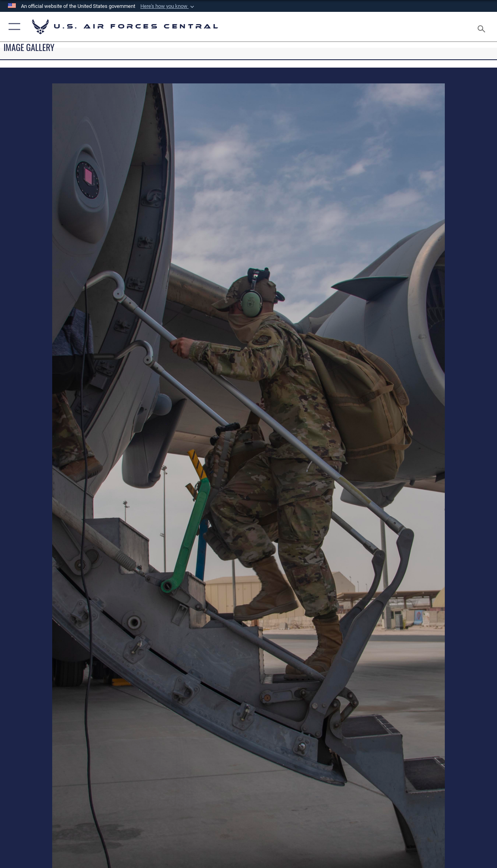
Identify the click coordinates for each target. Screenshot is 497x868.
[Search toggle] (483, 26)
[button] (168, 6)
